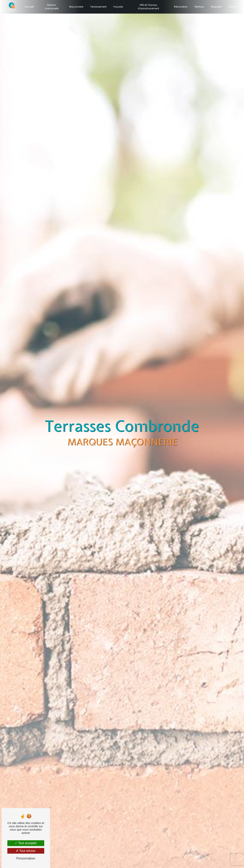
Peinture (198, 7)
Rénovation (180, 7)
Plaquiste (215, 7)
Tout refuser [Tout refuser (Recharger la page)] (26, 851)
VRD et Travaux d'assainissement (148, 7)
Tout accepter (26, 843)
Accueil (30, 7)
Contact (232, 7)
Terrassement (99, 7)
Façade (118, 7)
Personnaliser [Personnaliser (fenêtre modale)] (26, 858)
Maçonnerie (76, 7)
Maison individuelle (52, 7)
